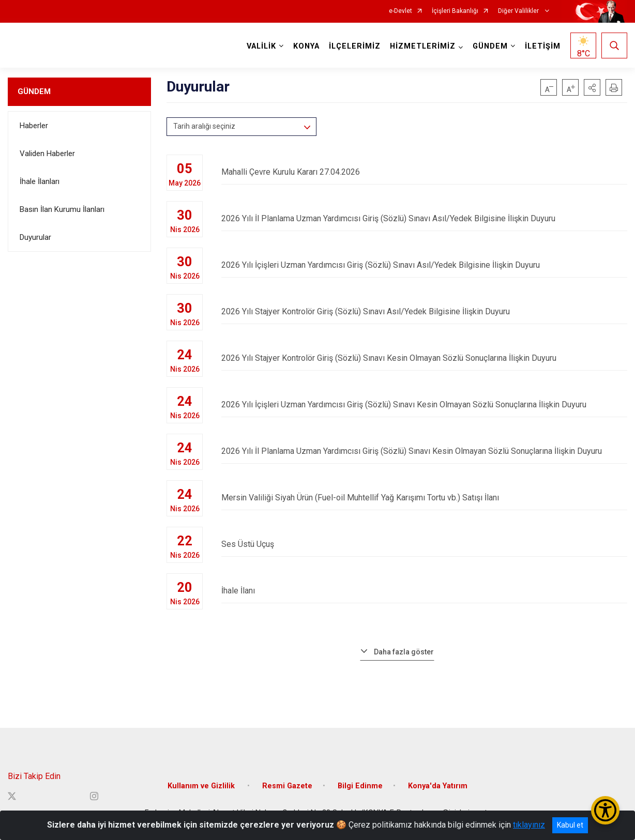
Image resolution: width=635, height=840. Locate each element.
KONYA (306, 46)
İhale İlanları (40, 181)
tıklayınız (529, 825)
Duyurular (35, 237)
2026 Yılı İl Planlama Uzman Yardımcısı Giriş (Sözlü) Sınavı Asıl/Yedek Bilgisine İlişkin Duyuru (424, 218)
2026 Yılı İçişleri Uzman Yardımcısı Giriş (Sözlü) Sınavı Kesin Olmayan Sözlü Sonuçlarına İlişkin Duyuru (424, 404)
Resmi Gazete (287, 786)
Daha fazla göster (404, 652)
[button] (592, 87)
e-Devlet (400, 11)
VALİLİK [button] (261, 46)
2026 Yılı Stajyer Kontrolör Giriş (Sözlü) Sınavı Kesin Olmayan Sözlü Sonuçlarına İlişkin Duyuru (424, 358)
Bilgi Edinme (360, 786)
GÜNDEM (34, 91)
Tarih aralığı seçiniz (204, 126)
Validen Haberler (47, 154)
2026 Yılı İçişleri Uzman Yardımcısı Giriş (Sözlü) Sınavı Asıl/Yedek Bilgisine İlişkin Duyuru (424, 265)
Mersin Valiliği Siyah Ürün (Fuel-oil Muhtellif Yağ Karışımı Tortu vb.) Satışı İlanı (424, 498)
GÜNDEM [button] (490, 46)
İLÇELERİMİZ (355, 46)
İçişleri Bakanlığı (455, 11)
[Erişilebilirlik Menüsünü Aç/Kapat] (605, 810)
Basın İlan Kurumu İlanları (62, 209)
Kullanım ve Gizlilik (202, 786)
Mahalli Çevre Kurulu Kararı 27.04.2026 (424, 172)
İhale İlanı (424, 591)
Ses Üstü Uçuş (424, 544)
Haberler (34, 126)
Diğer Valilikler (519, 11)
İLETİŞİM (543, 46)
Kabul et (570, 825)
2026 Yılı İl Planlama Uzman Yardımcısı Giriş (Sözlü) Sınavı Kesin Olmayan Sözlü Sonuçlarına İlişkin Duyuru (424, 451)
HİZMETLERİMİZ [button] (423, 46)
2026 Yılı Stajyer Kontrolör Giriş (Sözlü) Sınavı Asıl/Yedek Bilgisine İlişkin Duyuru (424, 311)
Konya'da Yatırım (438, 786)
